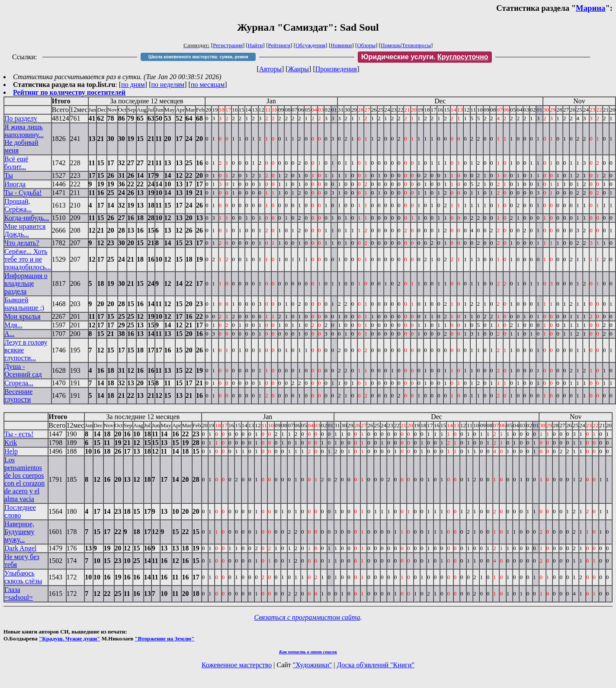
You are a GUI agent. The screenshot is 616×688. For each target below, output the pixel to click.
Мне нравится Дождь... (25, 230)
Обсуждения (310, 45)
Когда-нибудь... (27, 218)
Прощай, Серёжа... (18, 205)
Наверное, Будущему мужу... (19, 532)
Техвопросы (416, 45)
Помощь (391, 45)
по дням (133, 85)
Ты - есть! (19, 434)
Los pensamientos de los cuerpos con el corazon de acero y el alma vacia (24, 479)
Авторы (270, 69)
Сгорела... (19, 383)
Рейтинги (279, 45)
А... (10, 334)
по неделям (168, 85)
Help (11, 451)
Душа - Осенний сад (23, 370)
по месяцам (208, 85)
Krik (11, 443)
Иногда (15, 184)
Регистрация (228, 45)
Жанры (298, 69)
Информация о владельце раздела (26, 283)
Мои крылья (22, 316)
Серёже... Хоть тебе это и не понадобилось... (28, 259)
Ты (9, 175)
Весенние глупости (18, 395)
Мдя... (13, 325)
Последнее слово (20, 511)
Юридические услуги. (425, 57)
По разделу (21, 118)
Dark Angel (20, 548)
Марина (590, 8)
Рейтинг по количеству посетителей (69, 92)
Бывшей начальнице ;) (24, 304)
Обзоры (366, 45)
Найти (255, 45)
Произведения (336, 69)
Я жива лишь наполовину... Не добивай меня (24, 139)
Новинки (341, 45)
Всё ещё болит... (16, 163)
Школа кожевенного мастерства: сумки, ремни (198, 57)
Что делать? (22, 243)
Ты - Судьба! (23, 193)
